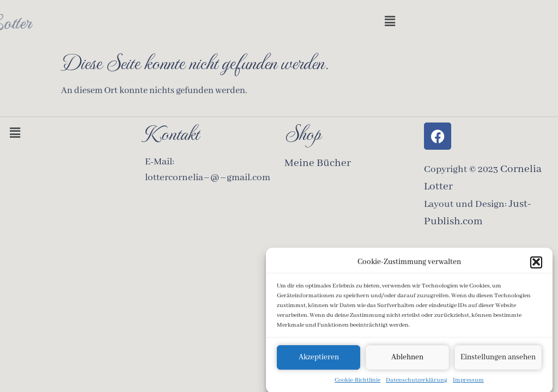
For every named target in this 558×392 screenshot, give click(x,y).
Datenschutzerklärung (417, 382)
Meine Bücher (318, 163)
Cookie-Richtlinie (357, 382)
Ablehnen (407, 359)
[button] (536, 265)
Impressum (468, 382)
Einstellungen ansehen (498, 359)
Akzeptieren (319, 359)
